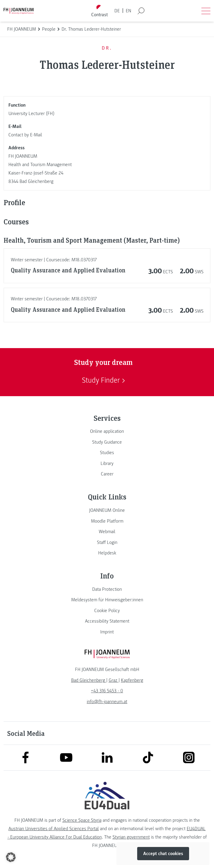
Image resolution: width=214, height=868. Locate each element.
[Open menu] (206, 11)
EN (128, 11)
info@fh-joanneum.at (107, 702)
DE (117, 11)
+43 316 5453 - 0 (107, 691)
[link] (107, 431)
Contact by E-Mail (25, 135)
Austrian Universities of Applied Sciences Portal (54, 829)
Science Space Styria (82, 820)
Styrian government (131, 837)
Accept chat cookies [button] (163, 854)
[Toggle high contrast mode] (99, 11)
